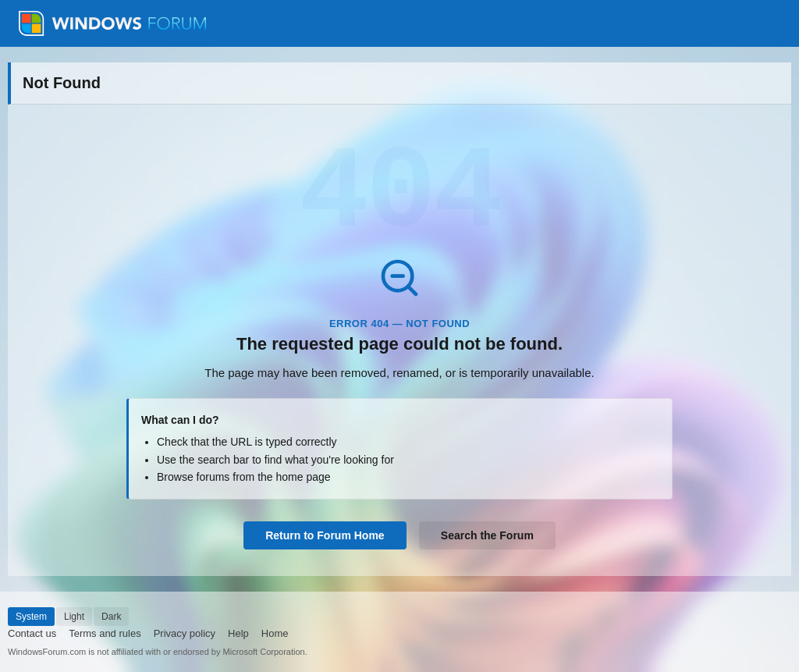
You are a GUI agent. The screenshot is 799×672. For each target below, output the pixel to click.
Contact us (32, 633)
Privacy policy (185, 633)
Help (238, 633)
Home (275, 633)
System (31, 617)
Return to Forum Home (325, 535)
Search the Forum (487, 535)
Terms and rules (105, 633)
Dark (111, 617)
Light (74, 617)
